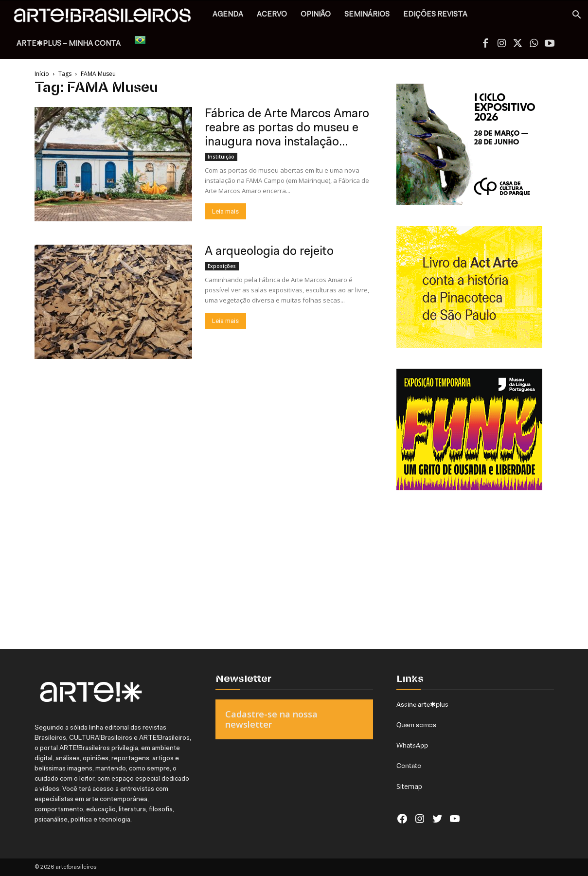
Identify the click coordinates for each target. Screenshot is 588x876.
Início (42, 74)
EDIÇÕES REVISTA (435, 15)
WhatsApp (412, 745)
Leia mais (225, 211)
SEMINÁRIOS (367, 15)
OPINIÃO (316, 15)
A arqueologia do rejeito (269, 252)
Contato (409, 766)
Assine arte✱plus (422, 704)
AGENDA (228, 15)
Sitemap (409, 786)
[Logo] (108, 18)
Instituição (221, 157)
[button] (576, 16)
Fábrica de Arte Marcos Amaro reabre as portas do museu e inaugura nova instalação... (287, 128)
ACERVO (272, 15)
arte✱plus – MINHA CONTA (69, 44)
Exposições (222, 266)
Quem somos (416, 725)
